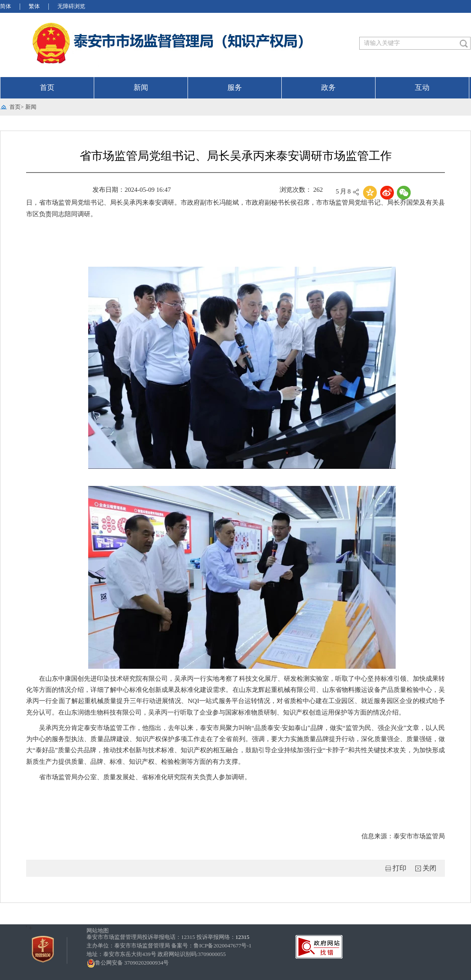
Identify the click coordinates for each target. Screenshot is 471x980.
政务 (328, 88)
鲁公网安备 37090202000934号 (128, 963)
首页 (47, 88)
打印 (399, 868)
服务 (235, 88)
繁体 (34, 6)
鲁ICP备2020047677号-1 (222, 946)
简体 (6, 6)
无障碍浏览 (71, 6)
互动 (422, 88)
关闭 (429, 868)
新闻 (141, 88)
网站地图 (98, 931)
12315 (243, 937)
